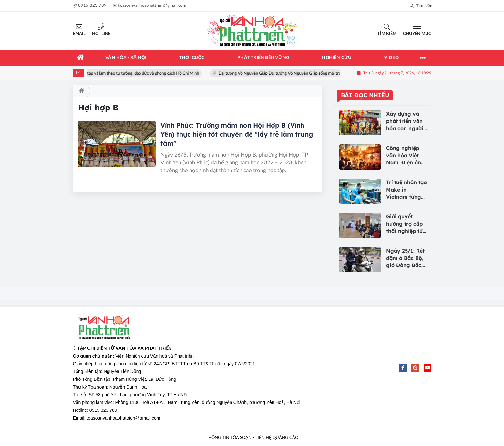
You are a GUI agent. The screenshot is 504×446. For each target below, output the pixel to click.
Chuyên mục (417, 34)
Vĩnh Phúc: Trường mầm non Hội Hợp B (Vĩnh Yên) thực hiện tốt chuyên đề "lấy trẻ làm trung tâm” (237, 134)
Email (79, 34)
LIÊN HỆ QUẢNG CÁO (277, 438)
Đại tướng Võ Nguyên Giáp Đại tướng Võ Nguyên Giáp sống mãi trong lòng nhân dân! (299, 73)
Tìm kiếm (387, 34)
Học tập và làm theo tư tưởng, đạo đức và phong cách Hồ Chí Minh (142, 73)
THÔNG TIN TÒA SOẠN (229, 438)
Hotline (101, 34)
